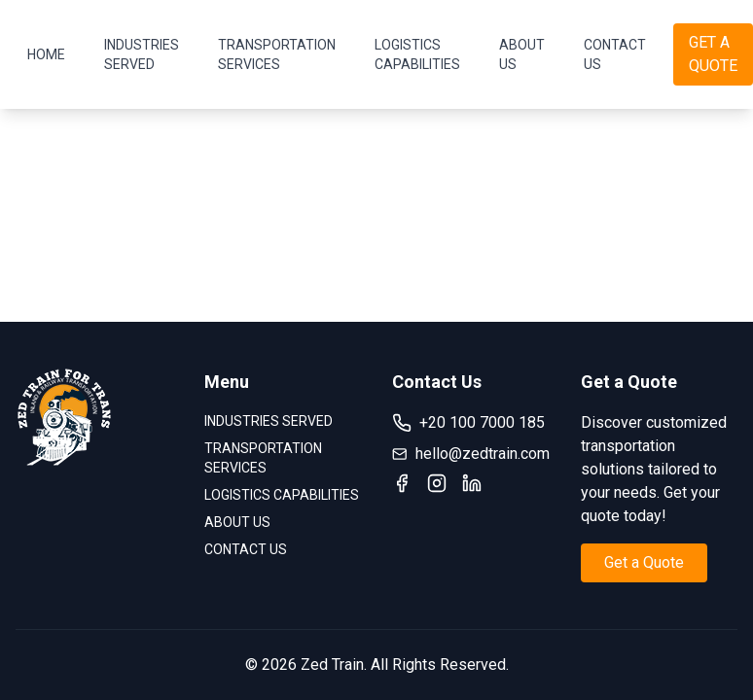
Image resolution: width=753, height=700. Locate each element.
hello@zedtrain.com (471, 454)
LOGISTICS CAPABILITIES (417, 54)
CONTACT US (615, 54)
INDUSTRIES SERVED (142, 54)
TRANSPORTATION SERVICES (277, 54)
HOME (46, 54)
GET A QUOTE (713, 54)
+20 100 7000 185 (468, 423)
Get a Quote (644, 562)
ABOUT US (522, 54)
